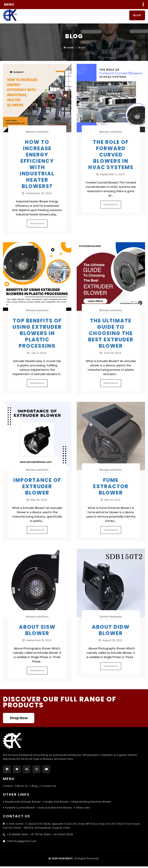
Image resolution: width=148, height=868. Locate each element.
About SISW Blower (37, 632)
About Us (22, 787)
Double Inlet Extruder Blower (22, 803)
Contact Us (49, 787)
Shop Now (19, 719)
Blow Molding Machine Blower (91, 803)
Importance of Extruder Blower (37, 488)
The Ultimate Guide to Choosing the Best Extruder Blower (111, 335)
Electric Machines (111, 618)
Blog (137, 17)
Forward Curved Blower (20, 809)
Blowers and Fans (37, 133)
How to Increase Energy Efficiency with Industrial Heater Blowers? (37, 166)
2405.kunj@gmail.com (22, 843)
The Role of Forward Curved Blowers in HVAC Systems (111, 156)
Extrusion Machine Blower (55, 809)
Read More (37, 225)
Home (69, 49)
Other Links (82, 809)
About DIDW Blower (111, 632)
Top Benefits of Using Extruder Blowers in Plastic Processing (37, 335)
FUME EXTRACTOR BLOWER (111, 488)
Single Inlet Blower (56, 803)
